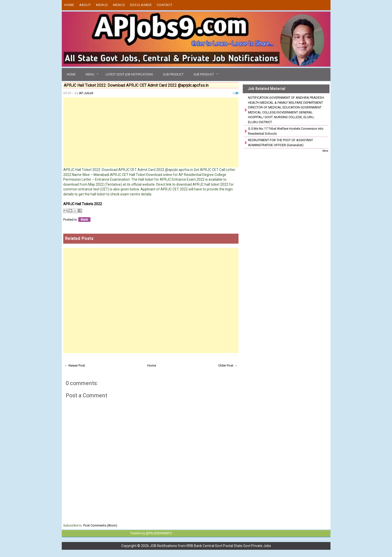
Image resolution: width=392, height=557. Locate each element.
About (85, 5)
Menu (90, 74)
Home (69, 5)
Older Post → (228, 365)
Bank (84, 220)
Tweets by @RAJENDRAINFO (150, 533)
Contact (165, 5)
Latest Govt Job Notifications (129, 74)
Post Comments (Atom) (100, 525)
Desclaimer (141, 5)
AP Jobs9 (86, 93)
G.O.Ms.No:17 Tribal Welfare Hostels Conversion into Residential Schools (286, 131)
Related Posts (79, 239)
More (325, 151)
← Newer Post (75, 365)
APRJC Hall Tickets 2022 (83, 204)
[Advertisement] (151, 132)
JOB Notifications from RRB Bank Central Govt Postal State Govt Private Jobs (210, 546)
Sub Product (173, 74)
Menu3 (119, 5)
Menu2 (102, 5)
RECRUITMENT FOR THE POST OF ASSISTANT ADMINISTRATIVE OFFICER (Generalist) (280, 143)
